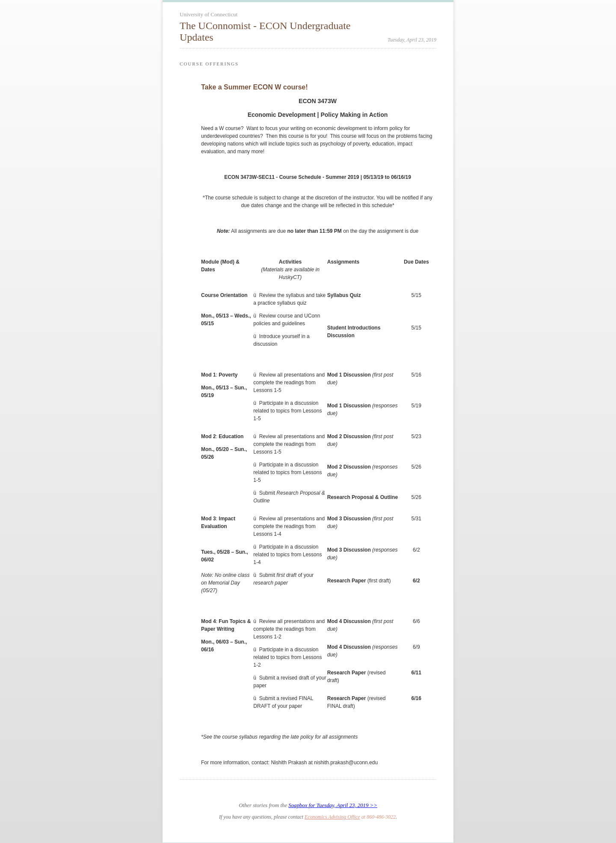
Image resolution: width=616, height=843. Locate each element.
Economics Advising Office (332, 817)
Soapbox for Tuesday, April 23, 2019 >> (333, 805)
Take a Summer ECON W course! (255, 87)
